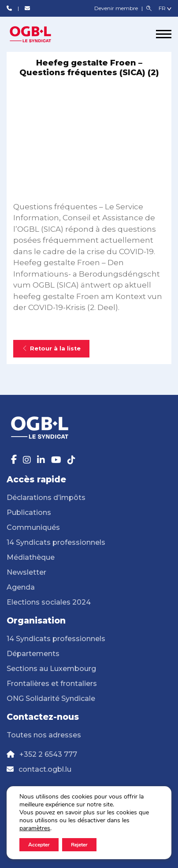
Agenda (21, 587)
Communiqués (33, 527)
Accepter (39, 845)
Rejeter (79, 845)
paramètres (35, 828)
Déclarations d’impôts (46, 498)
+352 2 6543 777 (48, 754)
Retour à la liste (51, 348)
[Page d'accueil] (40, 34)
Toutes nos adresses (44, 735)
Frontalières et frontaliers (52, 684)
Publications (29, 512)
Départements (33, 654)
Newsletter (26, 572)
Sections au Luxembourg (51, 669)
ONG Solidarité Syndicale (51, 698)
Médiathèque (31, 557)
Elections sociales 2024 (49, 602)
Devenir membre (117, 8)
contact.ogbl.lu (45, 769)
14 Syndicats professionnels (56, 542)
